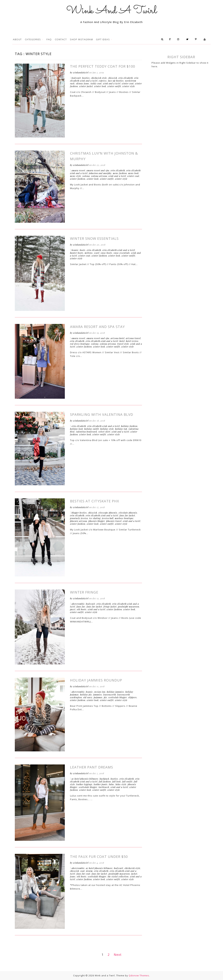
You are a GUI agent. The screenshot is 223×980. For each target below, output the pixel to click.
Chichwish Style (99, 78)
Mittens (89, 253)
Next (118, 955)
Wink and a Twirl (112, 83)
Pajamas (98, 697)
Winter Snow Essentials (94, 238)
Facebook (171, 39)
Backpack (104, 779)
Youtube (206, 39)
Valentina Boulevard (86, 432)
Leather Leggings (84, 784)
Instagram (179, 39)
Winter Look (100, 86)
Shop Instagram (81, 39)
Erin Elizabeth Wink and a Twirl (119, 250)
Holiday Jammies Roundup (96, 680)
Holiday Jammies (115, 692)
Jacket (134, 874)
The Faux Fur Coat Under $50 (99, 857)
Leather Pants (101, 784)
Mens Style (76, 176)
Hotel (122, 341)
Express (103, 81)
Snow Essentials (122, 253)
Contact (61, 39)
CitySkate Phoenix (128, 513)
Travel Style (123, 344)
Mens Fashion (120, 173)
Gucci (73, 609)
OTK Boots (82, 609)
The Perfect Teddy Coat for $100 (103, 66)
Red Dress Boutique (80, 344)
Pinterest (197, 39)
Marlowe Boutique (124, 518)
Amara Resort (78, 170)
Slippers (132, 697)
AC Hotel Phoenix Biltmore (85, 779)
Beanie (75, 250)
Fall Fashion (105, 782)
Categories (33, 39)
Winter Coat (128, 83)
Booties (86, 78)
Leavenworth (110, 695)
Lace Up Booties (116, 81)
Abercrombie (78, 604)
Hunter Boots (77, 253)
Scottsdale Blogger (118, 697)
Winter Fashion (78, 179)
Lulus (111, 784)
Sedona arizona (99, 176)
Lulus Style (121, 784)
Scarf (97, 253)
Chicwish (113, 78)
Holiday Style (107, 429)
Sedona (86, 176)
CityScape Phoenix (108, 513)
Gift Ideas (103, 39)
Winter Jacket (86, 86)
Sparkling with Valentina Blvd (102, 414)
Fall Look (116, 782)
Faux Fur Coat (83, 874)
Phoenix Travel (114, 521)
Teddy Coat (96, 83)
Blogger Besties (79, 513)
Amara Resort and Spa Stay (97, 327)
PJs (105, 697)
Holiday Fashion (129, 426)
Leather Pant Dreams (92, 767)
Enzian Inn (100, 692)
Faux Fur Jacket (127, 515)
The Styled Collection (118, 876)
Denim (89, 871)
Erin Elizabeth (126, 78)
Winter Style (129, 86)
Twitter (188, 39)
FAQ (49, 39)
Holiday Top (121, 429)
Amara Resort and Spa (98, 170)
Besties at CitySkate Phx (95, 501)
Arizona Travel (133, 338)
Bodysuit (76, 78)
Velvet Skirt (104, 432)
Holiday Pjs (86, 695)
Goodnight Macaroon (129, 607)
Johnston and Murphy (100, 173)
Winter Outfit (114, 86)
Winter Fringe (84, 592)
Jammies (98, 695)
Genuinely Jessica (79, 518)
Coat (82, 871)
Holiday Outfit (92, 429)
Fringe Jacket (110, 607)
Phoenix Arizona (79, 521)
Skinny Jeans (83, 83)
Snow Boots (106, 253)
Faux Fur (81, 607)
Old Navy (88, 697)
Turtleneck (104, 787)
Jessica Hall (108, 518)
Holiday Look (76, 429)
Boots (83, 250)
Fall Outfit (127, 782)
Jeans (73, 876)
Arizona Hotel (118, 338)
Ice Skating (95, 518)
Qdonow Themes (139, 975)
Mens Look (133, 173)
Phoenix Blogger (97, 521)
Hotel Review (132, 341)
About (17, 39)
